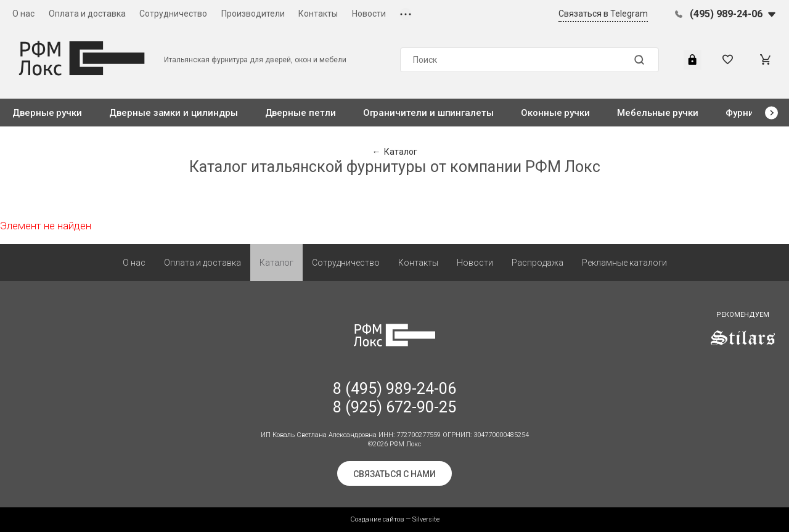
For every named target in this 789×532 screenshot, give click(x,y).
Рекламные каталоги (624, 263)
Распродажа (538, 263)
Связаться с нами (394, 474)
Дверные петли (300, 113)
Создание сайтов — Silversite (395, 519)
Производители (253, 14)
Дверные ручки (47, 113)
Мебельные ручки (658, 113)
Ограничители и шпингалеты (428, 113)
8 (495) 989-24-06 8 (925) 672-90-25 (394, 398)
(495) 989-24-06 (726, 14)
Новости (369, 14)
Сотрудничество (173, 14)
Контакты (318, 14)
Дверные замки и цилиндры (173, 113)
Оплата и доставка (87, 14)
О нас (23, 14)
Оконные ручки (555, 113)
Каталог (276, 263)
